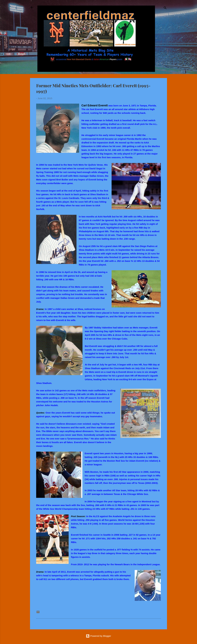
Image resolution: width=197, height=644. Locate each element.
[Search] (165, 8)
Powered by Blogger (98, 636)
